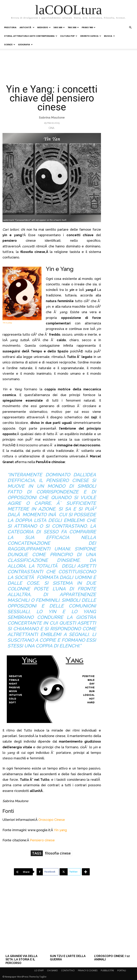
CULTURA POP (69, 36)
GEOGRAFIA (25, 44)
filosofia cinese (58, 853)
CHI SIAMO (52, 970)
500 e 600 (59, 27)
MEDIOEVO (44, 27)
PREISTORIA (10, 27)
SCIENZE (10, 44)
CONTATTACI (68, 970)
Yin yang (60, 830)
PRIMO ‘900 (89, 27)
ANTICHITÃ (27, 27)
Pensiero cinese (42, 840)
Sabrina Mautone (52, 117)
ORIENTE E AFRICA (91, 36)
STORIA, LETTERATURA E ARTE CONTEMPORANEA (31, 36)
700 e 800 (73, 27)
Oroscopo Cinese (52, 820)
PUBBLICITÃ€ (107, 970)
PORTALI (122, 970)
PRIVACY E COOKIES (88, 970)
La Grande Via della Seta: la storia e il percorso (21, 959)
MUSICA (109, 36)
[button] (130, 28)
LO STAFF (39, 970)
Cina (51, 128)
